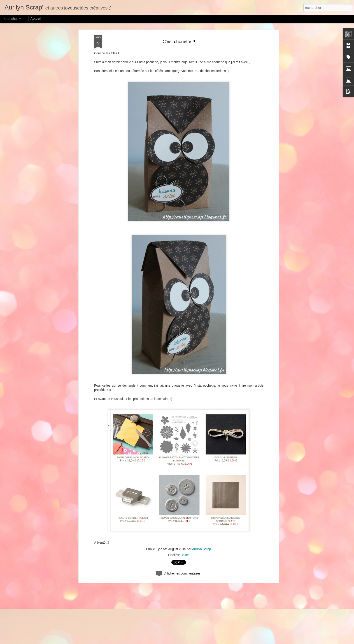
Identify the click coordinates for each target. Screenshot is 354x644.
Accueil (36, 18)
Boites (185, 555)
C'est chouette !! (179, 42)
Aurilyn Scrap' (202, 549)
